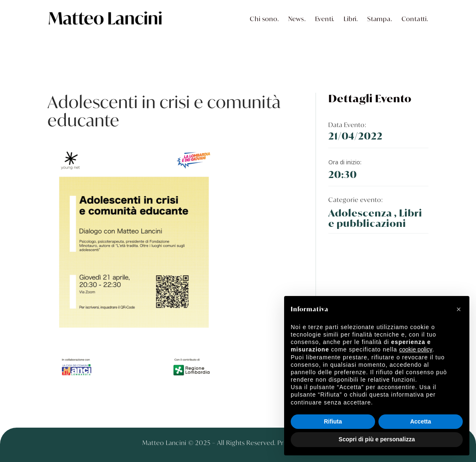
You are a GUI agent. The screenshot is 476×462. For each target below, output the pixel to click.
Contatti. (415, 19)
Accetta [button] (421, 421)
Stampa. (380, 19)
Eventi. (325, 19)
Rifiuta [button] (333, 421)
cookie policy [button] (416, 349)
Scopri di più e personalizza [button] (377, 439)
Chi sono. (264, 19)
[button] (459, 309)
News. (297, 19)
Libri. (351, 19)
